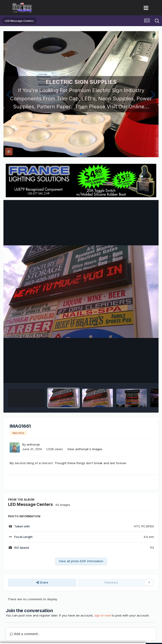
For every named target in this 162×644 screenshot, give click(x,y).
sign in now (103, 615)
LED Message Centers (30, 504)
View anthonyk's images (85, 449)
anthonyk (33, 444)
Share (42, 582)
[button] (9, 94)
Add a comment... (25, 634)
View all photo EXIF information (81, 561)
